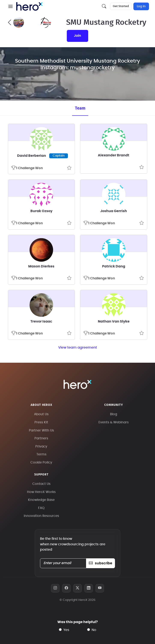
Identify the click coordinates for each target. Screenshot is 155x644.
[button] (10, 6)
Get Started (121, 6)
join (77, 36)
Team (80, 108)
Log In (141, 6)
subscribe (101, 563)
